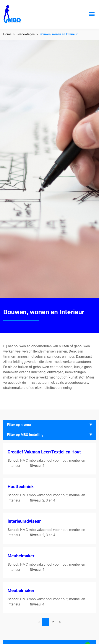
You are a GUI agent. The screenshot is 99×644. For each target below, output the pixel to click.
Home (7, 34)
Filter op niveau (19, 425)
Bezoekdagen (26, 34)
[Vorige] (60, 622)
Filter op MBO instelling (25, 435)
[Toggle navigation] (92, 14)
